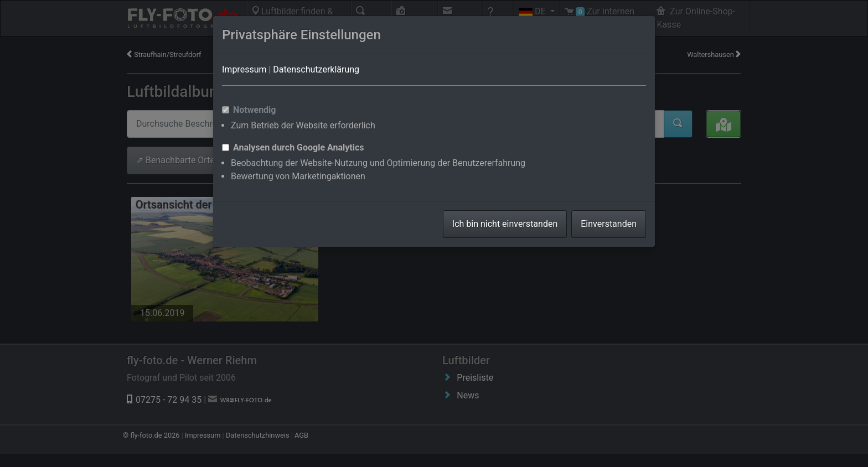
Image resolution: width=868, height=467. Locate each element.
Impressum (244, 69)
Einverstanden (609, 224)
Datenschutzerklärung (316, 69)
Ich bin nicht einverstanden (505, 224)
